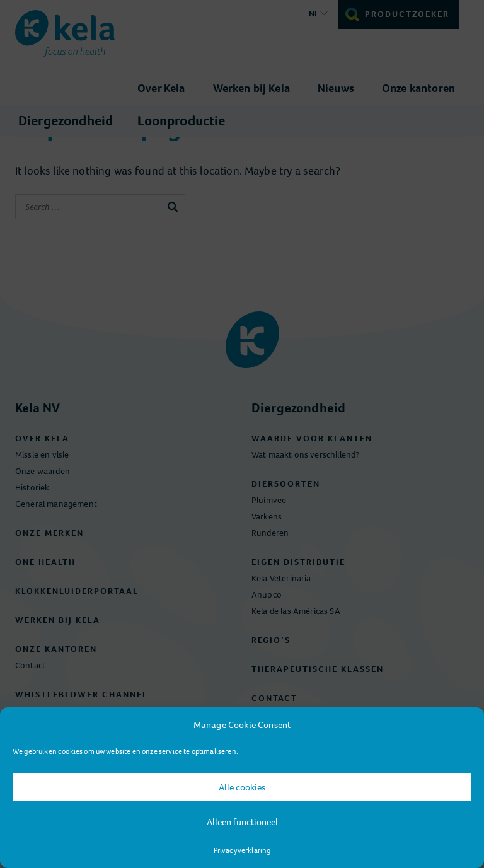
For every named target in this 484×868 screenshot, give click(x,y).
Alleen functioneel (242, 822)
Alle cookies (242, 787)
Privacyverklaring (242, 850)
